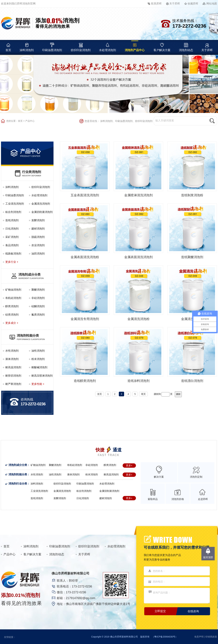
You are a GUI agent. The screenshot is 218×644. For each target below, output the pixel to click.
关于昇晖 (175, 4)
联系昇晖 (156, 4)
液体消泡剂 (12, 359)
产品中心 (30, 121)
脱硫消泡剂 (38, 237)
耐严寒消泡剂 (13, 384)
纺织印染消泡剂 (81, 50)
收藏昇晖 (193, 4)
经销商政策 (211, 637)
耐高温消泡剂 (13, 367)
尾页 (143, 394)
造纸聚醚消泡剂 (192, 257)
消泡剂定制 (196, 477)
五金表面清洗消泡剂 (85, 195)
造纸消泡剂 (12, 220)
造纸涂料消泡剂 (138, 381)
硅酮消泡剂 (38, 306)
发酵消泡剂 (38, 220)
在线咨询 (193, 611)
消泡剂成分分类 (18, 465)
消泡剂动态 (186, 50)
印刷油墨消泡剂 (52, 50)
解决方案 (159, 477)
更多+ (129, 465)
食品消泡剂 (12, 245)
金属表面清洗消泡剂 (138, 257)
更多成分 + (12, 323)
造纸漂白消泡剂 (192, 381)
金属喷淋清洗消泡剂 (138, 195)
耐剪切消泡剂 (13, 376)
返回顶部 (208, 557)
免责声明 (199, 637)
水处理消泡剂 (108, 50)
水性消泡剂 (12, 351)
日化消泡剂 (12, 229)
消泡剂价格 (178, 499)
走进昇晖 (203, 499)
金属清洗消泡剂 (41, 204)
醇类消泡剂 (12, 306)
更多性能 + (38, 384)
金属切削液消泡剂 (42, 212)
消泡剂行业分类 (18, 484)
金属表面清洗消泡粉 (85, 257)
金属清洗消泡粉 (138, 319)
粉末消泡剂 (38, 359)
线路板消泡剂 (13, 254)
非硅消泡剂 (38, 298)
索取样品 (153, 499)
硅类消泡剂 (12, 315)
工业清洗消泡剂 (15, 204)
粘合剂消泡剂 (13, 212)
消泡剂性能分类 (18, 474)
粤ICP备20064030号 (165, 637)
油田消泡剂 (38, 254)
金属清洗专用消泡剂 (85, 319)
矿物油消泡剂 (13, 290)
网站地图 (212, 4)
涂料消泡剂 (27, 50)
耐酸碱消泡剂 (39, 367)
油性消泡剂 (38, 351)
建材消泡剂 (38, 229)
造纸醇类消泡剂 (85, 381)
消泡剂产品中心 (135, 50)
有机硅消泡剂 (13, 298)
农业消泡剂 (38, 245)
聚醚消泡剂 (38, 290)
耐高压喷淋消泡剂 (42, 376)
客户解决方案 (162, 50)
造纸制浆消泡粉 (192, 195)
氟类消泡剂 (38, 315)
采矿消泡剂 (12, 237)
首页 (8, 50)
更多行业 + (12, 262)
